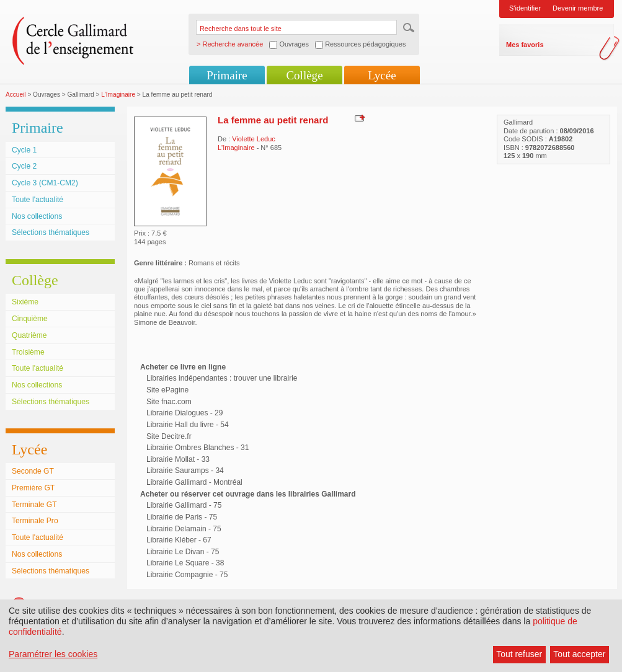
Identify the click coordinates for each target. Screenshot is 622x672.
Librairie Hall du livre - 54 (188, 425)
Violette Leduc (254, 139)
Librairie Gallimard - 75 (184, 505)
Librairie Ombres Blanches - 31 (198, 448)
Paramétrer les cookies (53, 654)
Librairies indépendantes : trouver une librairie (222, 378)
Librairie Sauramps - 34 (185, 471)
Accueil (16, 95)
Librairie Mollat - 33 (178, 459)
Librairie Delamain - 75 (184, 529)
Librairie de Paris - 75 (182, 517)
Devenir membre (578, 8)
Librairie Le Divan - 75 (183, 552)
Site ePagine (167, 390)
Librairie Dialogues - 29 (184, 413)
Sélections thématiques (51, 232)
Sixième (25, 302)
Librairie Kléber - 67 (179, 540)
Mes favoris (525, 45)
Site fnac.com (169, 402)
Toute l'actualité (38, 200)
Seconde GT (33, 471)
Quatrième (29, 335)
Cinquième (30, 319)
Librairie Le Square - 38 (185, 563)
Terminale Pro (35, 521)
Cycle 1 (24, 150)
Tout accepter (579, 654)
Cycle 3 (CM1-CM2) (45, 183)
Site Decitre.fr (169, 436)
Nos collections (37, 216)
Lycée (382, 75)
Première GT (33, 488)
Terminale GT (34, 505)
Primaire (227, 75)
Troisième (28, 352)
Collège (304, 75)
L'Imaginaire (118, 95)
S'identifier (525, 8)
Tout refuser (519, 654)
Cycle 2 (24, 166)
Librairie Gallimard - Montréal (194, 482)
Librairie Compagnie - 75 (187, 575)
